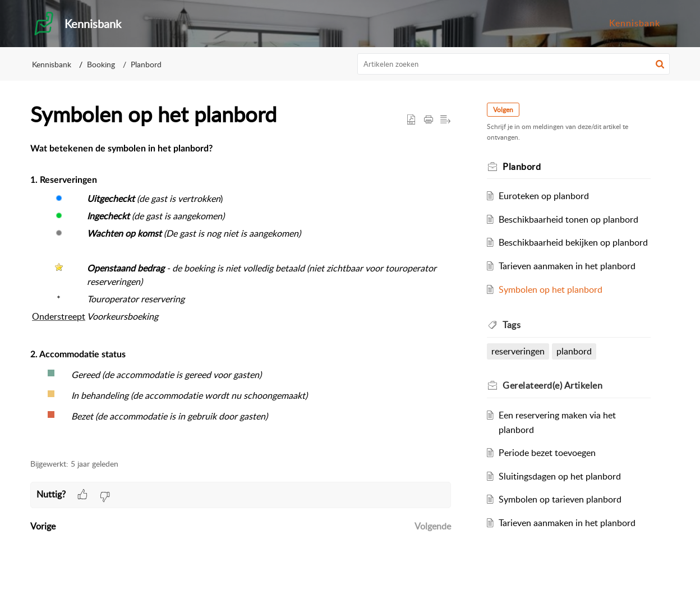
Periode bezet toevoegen (547, 453)
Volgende (433, 526)
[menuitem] (635, 24)
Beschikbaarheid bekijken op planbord (573, 242)
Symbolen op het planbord (551, 289)
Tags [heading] (512, 325)
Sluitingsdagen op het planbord (560, 476)
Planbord (146, 64)
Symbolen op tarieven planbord (560, 499)
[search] (514, 64)
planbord (574, 351)
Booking (101, 64)
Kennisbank (635, 23)
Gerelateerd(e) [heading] (552, 385)
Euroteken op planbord (544, 196)
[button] (660, 64)
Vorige (43, 526)
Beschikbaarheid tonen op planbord (568, 219)
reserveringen (518, 351)
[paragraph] (241, 294)
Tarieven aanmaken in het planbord (567, 266)
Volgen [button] (503, 110)
